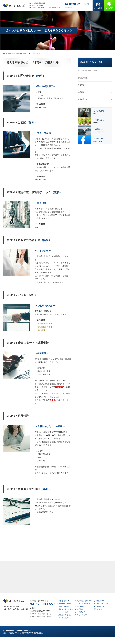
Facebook (99, 613)
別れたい (20, 15)
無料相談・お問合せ (104, 15)
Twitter (98, 616)
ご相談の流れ (83, 85)
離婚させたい (32, 15)
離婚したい (44, 15)
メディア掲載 (62, 619)
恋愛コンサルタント (65, 622)
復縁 (53, 15)
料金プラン (82, 92)
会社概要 (79, 613)
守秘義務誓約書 (45, 334)
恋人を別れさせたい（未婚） (88, 77)
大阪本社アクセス (83, 610)
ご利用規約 (80, 619)
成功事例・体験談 (64, 15)
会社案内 (90, 15)
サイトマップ (81, 622)
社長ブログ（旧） (102, 610)
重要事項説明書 (45, 330)
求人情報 (79, 616)
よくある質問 (79, 15)
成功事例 (81, 99)
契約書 (41, 337)
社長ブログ (99, 608)
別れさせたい (9, 15)
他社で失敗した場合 (65, 616)
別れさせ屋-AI (63, 608)
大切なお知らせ (63, 613)
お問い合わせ (83, 106)
